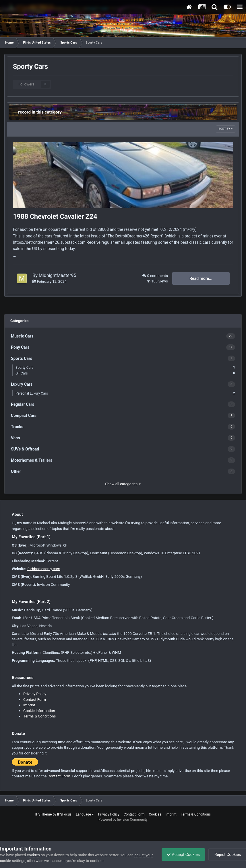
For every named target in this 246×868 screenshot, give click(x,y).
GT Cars (125, 373)
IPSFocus (64, 814)
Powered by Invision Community (123, 820)
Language (85, 814)
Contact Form (35, 700)
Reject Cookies (226, 855)
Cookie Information (39, 711)
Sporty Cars (125, 367)
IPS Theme (44, 814)
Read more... (201, 278)
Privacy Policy (35, 694)
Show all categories (123, 484)
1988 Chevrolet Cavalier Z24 (55, 216)
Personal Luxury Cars (125, 393)
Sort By (226, 129)
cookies (33, 855)
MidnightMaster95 (58, 275)
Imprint (29, 705)
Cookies (155, 814)
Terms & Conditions (39, 716)
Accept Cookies (180, 855)
